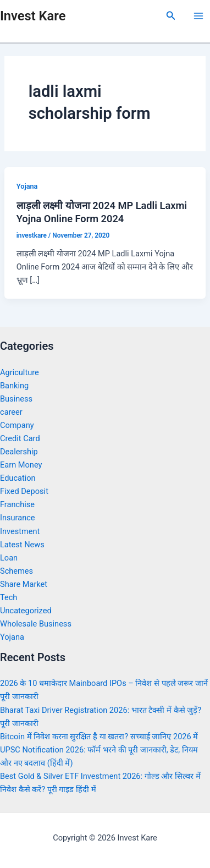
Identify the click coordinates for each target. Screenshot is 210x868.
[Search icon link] (171, 16)
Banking (14, 386)
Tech (9, 597)
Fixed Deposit (24, 491)
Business (16, 399)
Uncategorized (26, 611)
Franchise (17, 504)
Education (18, 478)
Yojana (27, 186)
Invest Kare (33, 16)
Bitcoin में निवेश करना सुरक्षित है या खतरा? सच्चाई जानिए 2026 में (99, 737)
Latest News (22, 545)
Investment (20, 531)
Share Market (24, 584)
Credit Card (20, 438)
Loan (9, 558)
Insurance (18, 518)
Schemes (16, 571)
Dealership (19, 452)
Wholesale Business (36, 624)
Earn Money (21, 465)
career (11, 412)
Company (17, 425)
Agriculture (20, 372)
